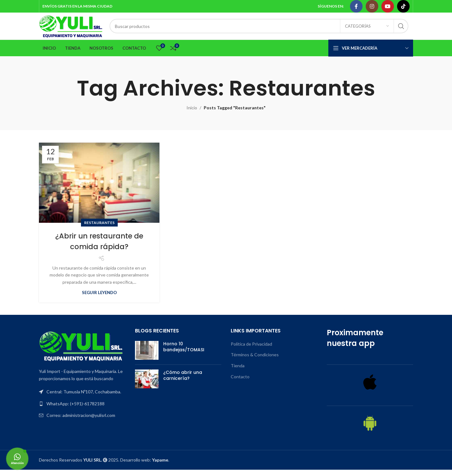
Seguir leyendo (99, 298)
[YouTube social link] (388, 7)
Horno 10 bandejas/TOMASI (184, 353)
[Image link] (81, 352)
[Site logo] (79, 29)
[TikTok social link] (403, 7)
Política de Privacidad (251, 350)
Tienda (238, 372)
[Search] (267, 30)
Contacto (240, 383)
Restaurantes (99, 229)
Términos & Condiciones (255, 361)
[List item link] (82, 410)
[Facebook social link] (356, 7)
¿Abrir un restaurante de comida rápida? (99, 247)
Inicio (192, 114)
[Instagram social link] (372, 7)
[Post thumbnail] (147, 356)
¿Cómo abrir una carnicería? (183, 381)
